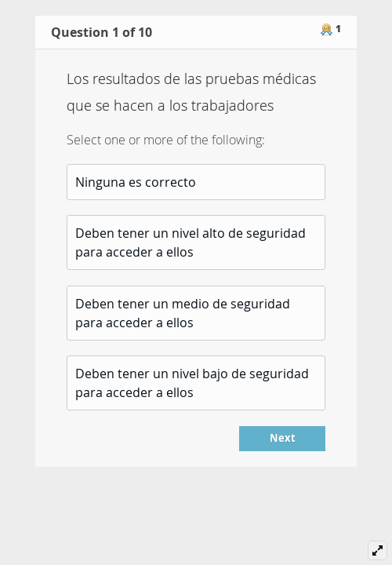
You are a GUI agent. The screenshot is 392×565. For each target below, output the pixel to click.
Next (283, 438)
